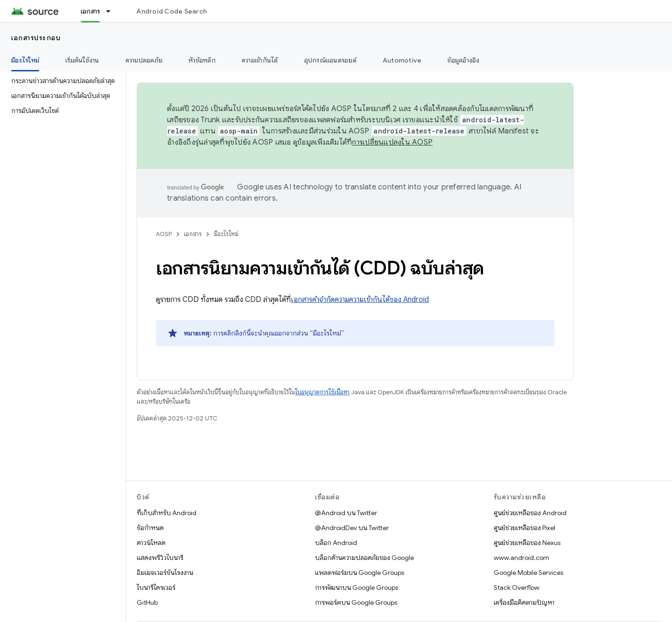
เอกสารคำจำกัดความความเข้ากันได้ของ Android (360, 300)
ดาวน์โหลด (151, 543)
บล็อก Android (336, 543)
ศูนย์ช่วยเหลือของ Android (530, 513)
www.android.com (521, 558)
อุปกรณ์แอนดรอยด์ (330, 60)
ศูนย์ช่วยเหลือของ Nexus (527, 543)
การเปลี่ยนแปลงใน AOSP (392, 142)
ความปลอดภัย (144, 60)
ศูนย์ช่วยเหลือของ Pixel (525, 528)
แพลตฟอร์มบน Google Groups (360, 573)
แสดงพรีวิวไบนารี (160, 558)
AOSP (164, 234)
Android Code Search (171, 11)
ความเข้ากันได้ (260, 60)
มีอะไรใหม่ (226, 234)
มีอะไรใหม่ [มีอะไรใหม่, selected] (25, 60)
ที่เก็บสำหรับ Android (167, 513)
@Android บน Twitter (346, 513)
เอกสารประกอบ (36, 38)
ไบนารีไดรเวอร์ (156, 587)
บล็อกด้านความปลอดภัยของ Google (364, 558)
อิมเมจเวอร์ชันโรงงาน (165, 573)
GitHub (147, 602)
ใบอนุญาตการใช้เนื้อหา (322, 392)
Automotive (402, 60)
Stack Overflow (517, 587)
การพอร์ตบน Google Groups (356, 602)
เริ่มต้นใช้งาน (82, 60)
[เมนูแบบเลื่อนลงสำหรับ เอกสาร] (112, 11)
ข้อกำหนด (150, 528)
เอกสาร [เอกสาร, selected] (91, 11)
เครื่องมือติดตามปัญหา (524, 602)
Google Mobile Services (528, 573)
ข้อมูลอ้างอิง (463, 60)
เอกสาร (193, 234)
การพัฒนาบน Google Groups (357, 587)
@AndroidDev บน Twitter (352, 528)
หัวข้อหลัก (202, 60)
